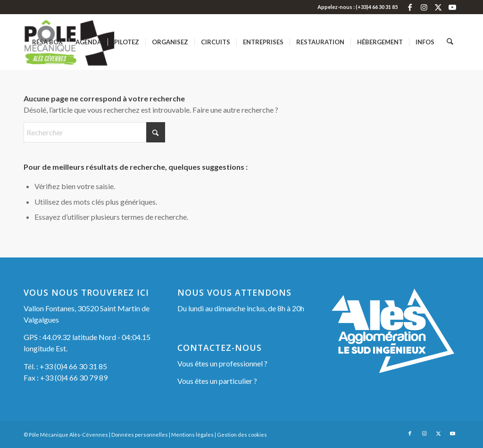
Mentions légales (192, 435)
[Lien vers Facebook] (410, 7)
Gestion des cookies (242, 435)
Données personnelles (140, 435)
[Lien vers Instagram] (424, 7)
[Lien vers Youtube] (452, 7)
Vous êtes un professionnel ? (222, 363)
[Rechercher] (450, 42)
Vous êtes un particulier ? (217, 381)
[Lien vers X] (438, 7)
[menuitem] (48, 42)
